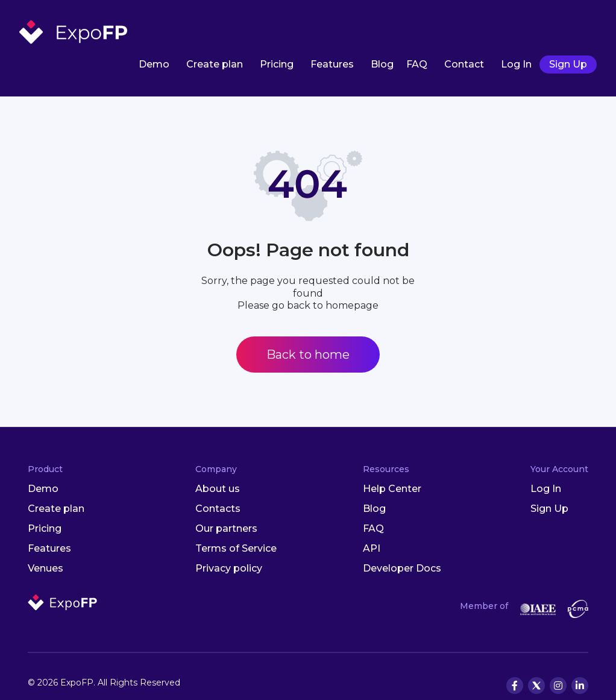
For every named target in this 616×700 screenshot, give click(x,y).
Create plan (215, 64)
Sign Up (568, 64)
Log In (516, 64)
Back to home (308, 355)
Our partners (226, 528)
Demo (154, 64)
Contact (464, 64)
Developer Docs (402, 568)
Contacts (218, 509)
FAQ (417, 64)
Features (332, 64)
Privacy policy (229, 568)
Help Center (392, 489)
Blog (382, 64)
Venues (46, 568)
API (372, 548)
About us (218, 489)
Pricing (277, 64)
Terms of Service (236, 548)
